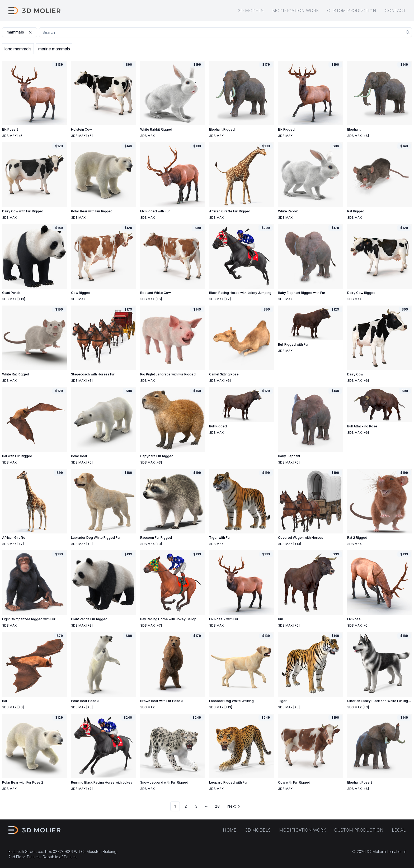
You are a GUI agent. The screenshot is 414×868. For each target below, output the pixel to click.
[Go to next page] (233, 806)
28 (217, 806)
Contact (395, 11)
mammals (20, 32)
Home (230, 830)
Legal (399, 830)
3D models (251, 11)
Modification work (296, 11)
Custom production (352, 11)
